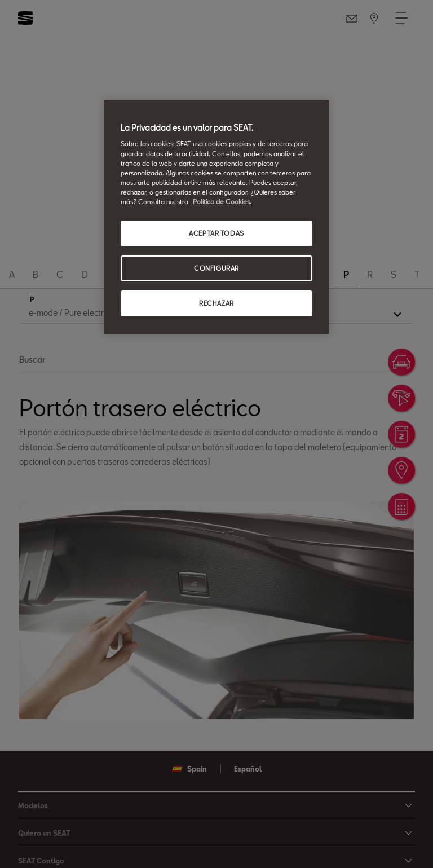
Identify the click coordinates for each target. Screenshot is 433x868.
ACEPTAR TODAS (216, 233)
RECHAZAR (216, 303)
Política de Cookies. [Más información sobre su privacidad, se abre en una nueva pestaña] (222, 202)
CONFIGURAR (216, 268)
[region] (216, 217)
